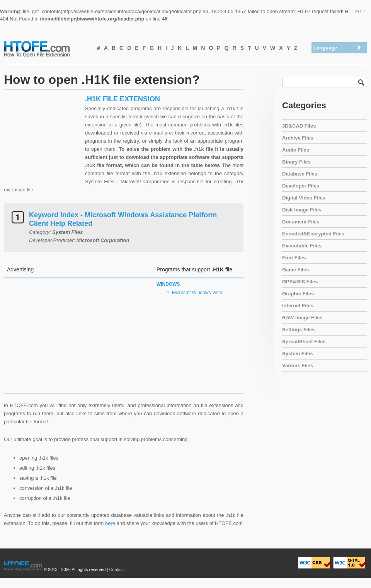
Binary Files (296, 162)
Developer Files (301, 186)
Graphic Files (298, 294)
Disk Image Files (302, 210)
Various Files (298, 366)
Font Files (294, 258)
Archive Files (298, 138)
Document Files (301, 222)
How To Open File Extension (46, 49)
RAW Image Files (302, 318)
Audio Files (296, 150)
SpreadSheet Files (304, 342)
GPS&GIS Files (300, 282)
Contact (116, 569)
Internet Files (298, 306)
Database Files (300, 174)
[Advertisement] (43, 143)
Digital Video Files (304, 198)
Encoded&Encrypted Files (313, 234)
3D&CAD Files (299, 126)
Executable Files (302, 246)
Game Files (295, 270)
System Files (298, 354)
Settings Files (299, 330)
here (110, 523)
